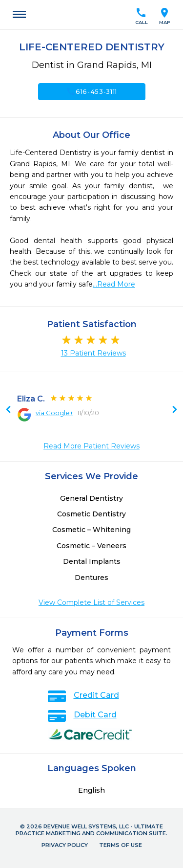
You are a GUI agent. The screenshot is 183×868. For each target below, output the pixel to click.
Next (8, 410)
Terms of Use (121, 845)
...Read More (114, 284)
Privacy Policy (65, 845)
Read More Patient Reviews (91, 446)
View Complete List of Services (91, 602)
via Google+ (54, 413)
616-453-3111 (91, 91)
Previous (175, 410)
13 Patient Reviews (93, 353)
